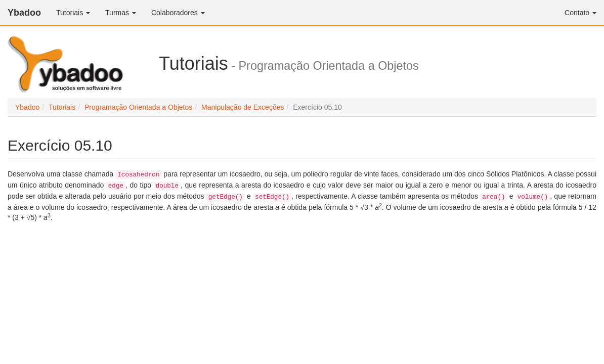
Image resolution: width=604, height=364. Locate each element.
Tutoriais (73, 13)
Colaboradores (178, 13)
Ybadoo (24, 13)
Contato (580, 13)
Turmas (121, 13)
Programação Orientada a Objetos (138, 107)
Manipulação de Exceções (243, 107)
